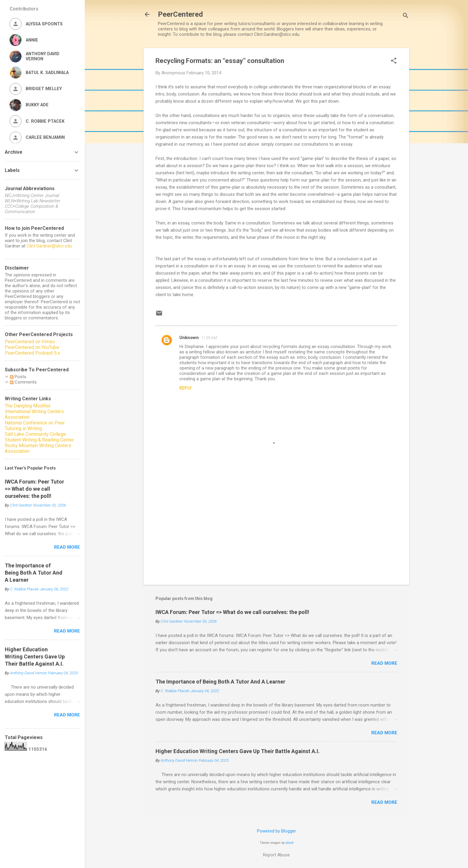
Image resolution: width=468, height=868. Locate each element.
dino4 (290, 843)
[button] (394, 61)
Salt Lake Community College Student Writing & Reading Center (39, 437)
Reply (185, 388)
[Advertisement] (276, 529)
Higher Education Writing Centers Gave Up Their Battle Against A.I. (238, 751)
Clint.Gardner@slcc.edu (49, 246)
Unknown (189, 338)
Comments (23, 382)
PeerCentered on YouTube (32, 347)
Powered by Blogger (277, 831)
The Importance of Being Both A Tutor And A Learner (220, 682)
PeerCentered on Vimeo (30, 342)
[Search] (406, 16)
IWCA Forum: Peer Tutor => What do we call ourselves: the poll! (232, 612)
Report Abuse (276, 855)
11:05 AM (209, 338)
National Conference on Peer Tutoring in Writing (35, 426)
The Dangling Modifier (28, 406)
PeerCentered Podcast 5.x (32, 353)
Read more (384, 663)
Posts (18, 377)
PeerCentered (180, 14)
